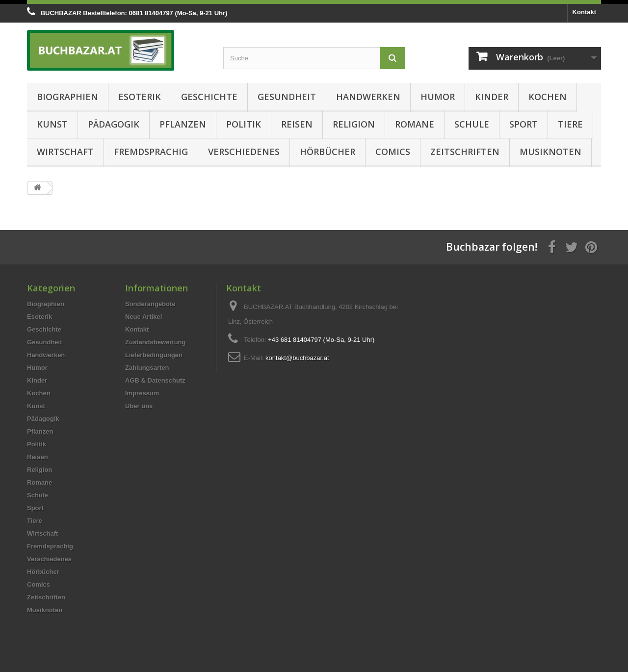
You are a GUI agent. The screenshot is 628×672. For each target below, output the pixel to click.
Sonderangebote (150, 304)
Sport (523, 124)
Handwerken (368, 97)
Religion (354, 124)
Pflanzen (183, 124)
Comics (393, 152)
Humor (438, 97)
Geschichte (209, 97)
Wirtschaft (65, 152)
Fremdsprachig (151, 152)
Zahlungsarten (147, 368)
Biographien (67, 97)
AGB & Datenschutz (155, 380)
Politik (244, 124)
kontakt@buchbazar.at (297, 358)
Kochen (548, 97)
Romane (415, 124)
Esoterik (140, 97)
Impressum (142, 393)
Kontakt (584, 12)
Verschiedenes (244, 152)
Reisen (297, 124)
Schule (472, 124)
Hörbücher (327, 152)
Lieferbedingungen (154, 355)
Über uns (139, 406)
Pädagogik (114, 124)
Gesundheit (287, 97)
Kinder (492, 97)
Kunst (52, 124)
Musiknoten (550, 152)
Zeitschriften (465, 152)
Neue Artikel (144, 317)
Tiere (570, 124)
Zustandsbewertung (156, 342)
